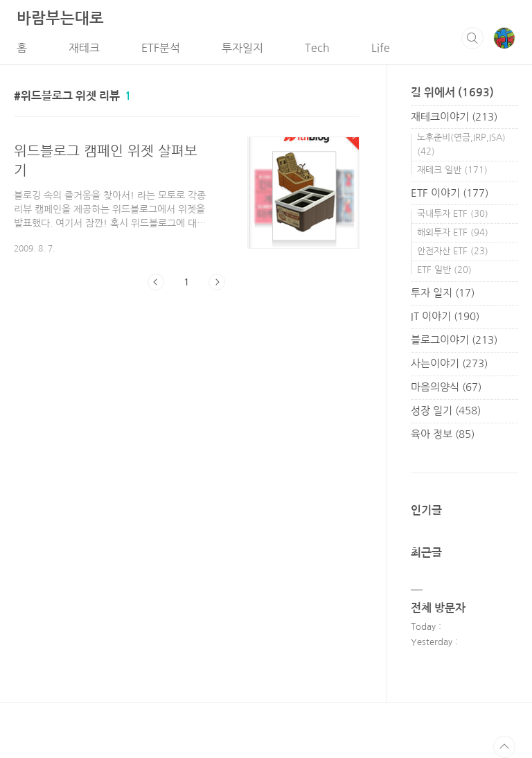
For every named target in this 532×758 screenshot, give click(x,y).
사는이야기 (449, 363)
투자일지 (242, 48)
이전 (156, 282)
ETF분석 (161, 48)
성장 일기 (446, 411)
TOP (504, 747)
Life (381, 48)
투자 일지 (443, 293)
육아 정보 (443, 434)
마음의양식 (446, 387)
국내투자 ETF (453, 214)
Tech (317, 48)
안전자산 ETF (453, 251)
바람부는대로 (60, 18)
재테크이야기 (454, 117)
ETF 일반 (444, 270)
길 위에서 (452, 92)
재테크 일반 (452, 170)
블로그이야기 (454, 340)
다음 (217, 282)
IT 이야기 (445, 316)
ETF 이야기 (450, 193)
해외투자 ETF (453, 232)
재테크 (84, 48)
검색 (472, 38)
